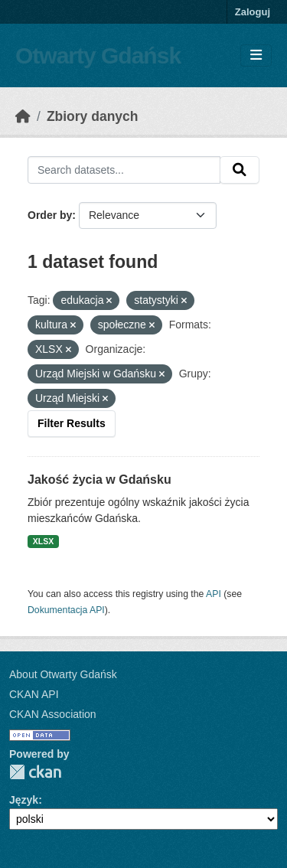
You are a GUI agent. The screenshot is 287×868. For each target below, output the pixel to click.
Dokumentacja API (66, 610)
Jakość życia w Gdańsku (99, 480)
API (214, 594)
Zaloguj (253, 12)
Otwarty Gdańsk (98, 55)
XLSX (43, 541)
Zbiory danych (93, 116)
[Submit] (240, 170)
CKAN (35, 772)
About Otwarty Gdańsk (63, 674)
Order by (50, 215)
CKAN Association (53, 714)
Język (24, 800)
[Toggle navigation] (256, 55)
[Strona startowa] (23, 116)
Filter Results (72, 423)
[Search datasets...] (124, 170)
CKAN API (34, 694)
